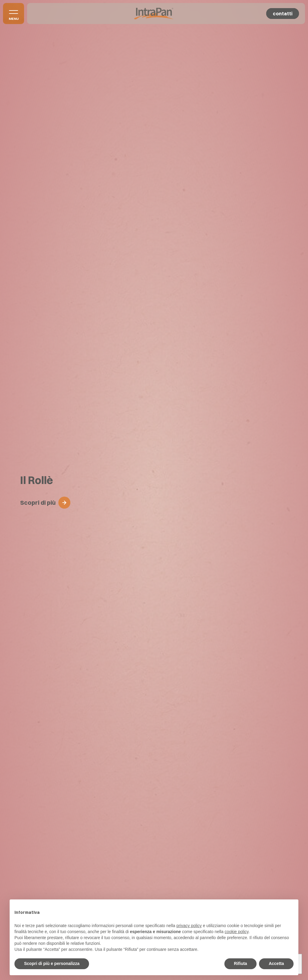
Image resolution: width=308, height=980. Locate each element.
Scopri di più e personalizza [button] (52, 963)
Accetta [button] (276, 963)
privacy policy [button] (189, 926)
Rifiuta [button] (241, 963)
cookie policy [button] (237, 932)
